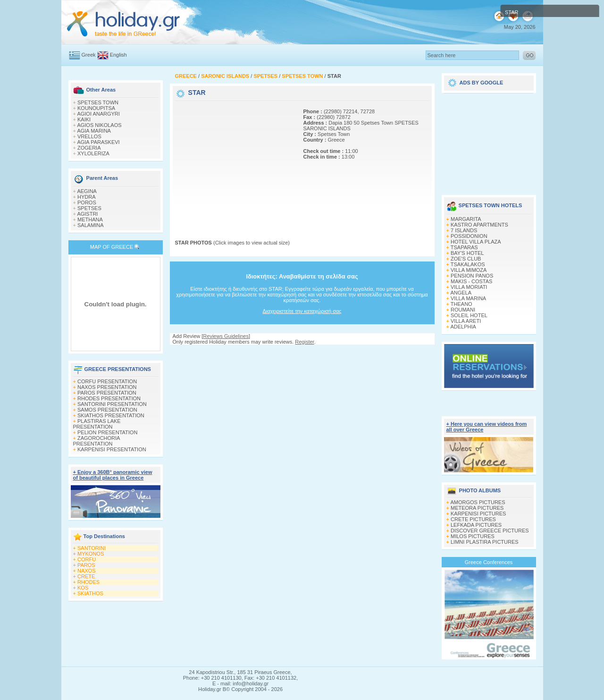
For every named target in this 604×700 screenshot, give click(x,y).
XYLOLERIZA (93, 153)
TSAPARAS (464, 247)
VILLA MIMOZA (469, 270)
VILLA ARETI (466, 321)
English (118, 55)
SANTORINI (92, 548)
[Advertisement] (234, 162)
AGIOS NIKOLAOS (99, 125)
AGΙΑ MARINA (94, 131)
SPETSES (89, 208)
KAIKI (84, 119)
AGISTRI (87, 214)
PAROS (86, 565)
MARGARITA (466, 219)
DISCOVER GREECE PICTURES (490, 531)
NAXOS (87, 571)
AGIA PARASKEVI (98, 142)
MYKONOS (91, 554)
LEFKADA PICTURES (476, 525)
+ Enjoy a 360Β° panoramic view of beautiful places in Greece (113, 475)
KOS (83, 588)
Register (304, 342)
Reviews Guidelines (226, 336)
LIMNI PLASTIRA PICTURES (485, 542)
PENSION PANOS (472, 276)
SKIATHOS (90, 593)
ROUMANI (463, 310)
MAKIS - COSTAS (471, 281)
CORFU (87, 559)
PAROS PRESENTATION (107, 393)
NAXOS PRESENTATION (107, 387)
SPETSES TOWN (98, 102)
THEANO (461, 304)
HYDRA (87, 197)
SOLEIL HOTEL (469, 315)
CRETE (86, 576)
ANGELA (461, 293)
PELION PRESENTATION (107, 432)
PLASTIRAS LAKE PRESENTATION (97, 424)
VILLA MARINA (468, 298)
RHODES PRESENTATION (109, 398)
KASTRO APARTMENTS (479, 225)
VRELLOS (89, 136)
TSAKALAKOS (468, 264)
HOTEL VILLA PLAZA (476, 242)
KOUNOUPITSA (96, 108)
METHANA (90, 219)
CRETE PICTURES (473, 519)
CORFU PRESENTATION (107, 381)
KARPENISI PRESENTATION (112, 449)
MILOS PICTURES (473, 536)
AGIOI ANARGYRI (98, 114)
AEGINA (87, 191)
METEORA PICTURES (477, 508)
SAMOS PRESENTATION (107, 410)
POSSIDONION (469, 236)
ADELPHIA (463, 327)
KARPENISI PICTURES (478, 514)
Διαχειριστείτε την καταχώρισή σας (302, 311)
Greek (89, 55)
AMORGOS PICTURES (478, 502)
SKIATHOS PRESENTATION (111, 415)
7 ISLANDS (464, 230)
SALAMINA (91, 225)
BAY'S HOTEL (467, 253)
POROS (87, 202)
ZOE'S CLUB (466, 259)
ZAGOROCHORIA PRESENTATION (96, 441)
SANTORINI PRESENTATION (112, 404)
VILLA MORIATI (469, 287)
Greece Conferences (489, 562)
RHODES (88, 582)
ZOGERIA (89, 148)
